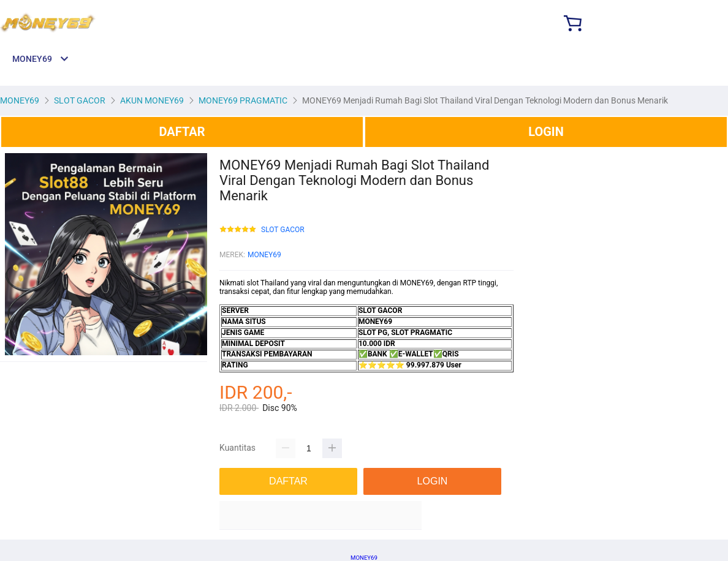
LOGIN (546, 132)
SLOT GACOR (283, 230)
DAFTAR (182, 132)
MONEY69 (264, 255)
